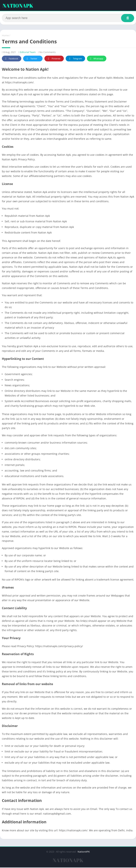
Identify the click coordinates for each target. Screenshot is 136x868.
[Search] (68, 18)
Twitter (31, 59)
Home (5, 36)
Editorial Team (28, 53)
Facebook (11, 59)
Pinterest (54, 59)
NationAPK (84, 852)
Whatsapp (96, 59)
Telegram (75, 59)
